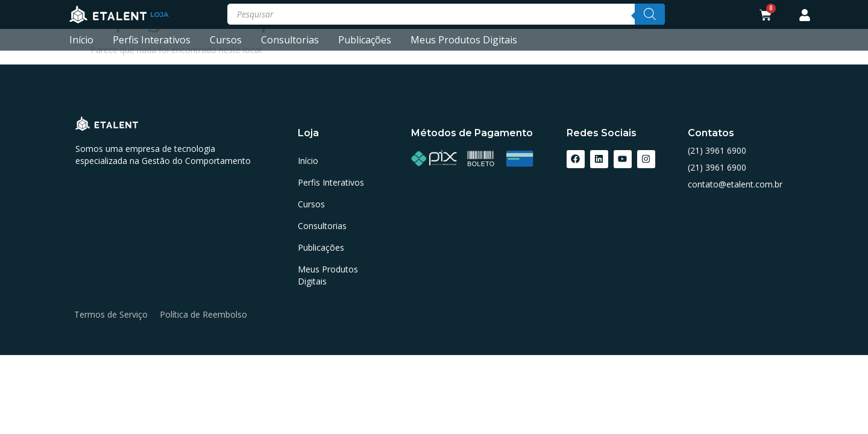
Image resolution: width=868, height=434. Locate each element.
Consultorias (290, 40)
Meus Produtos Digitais (464, 40)
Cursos (226, 40)
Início (81, 40)
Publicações (365, 40)
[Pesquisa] (650, 14)
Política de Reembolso (203, 314)
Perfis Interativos (152, 40)
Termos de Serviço (111, 314)
